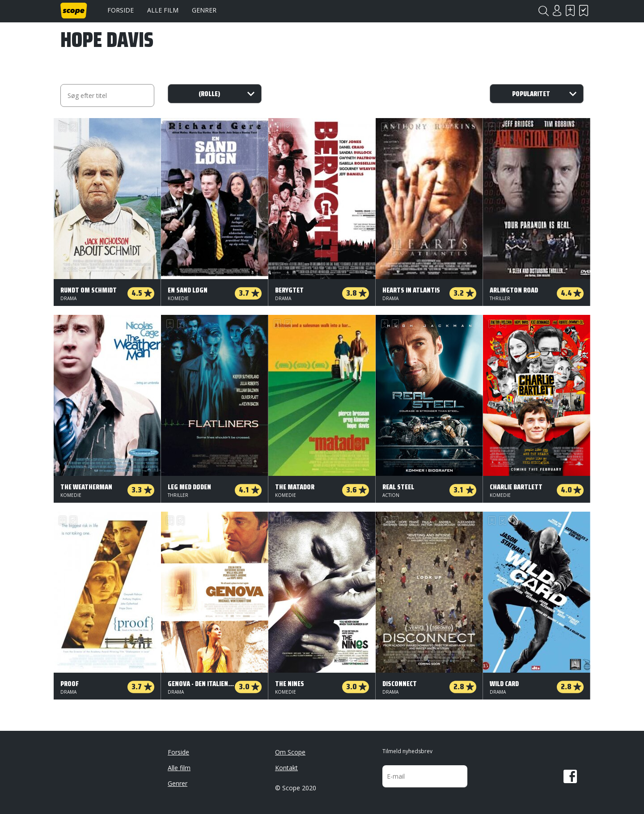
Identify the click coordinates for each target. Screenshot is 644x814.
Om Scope (290, 752)
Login (557, 11)
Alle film (163, 10)
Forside (121, 10)
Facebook (570, 776)
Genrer (204, 10)
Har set (584, 11)
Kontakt (286, 768)
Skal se (570, 11)
